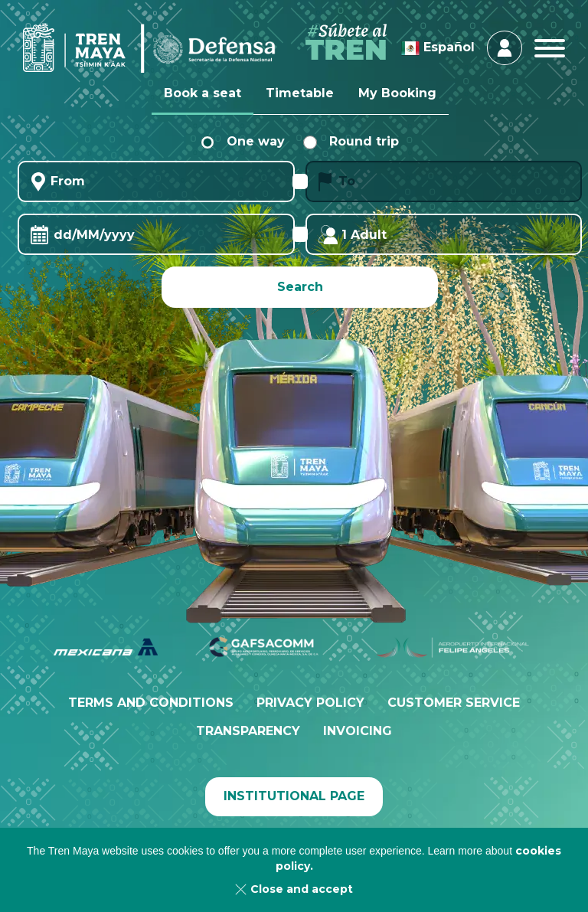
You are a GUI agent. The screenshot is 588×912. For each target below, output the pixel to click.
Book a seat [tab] (203, 93)
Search (300, 287)
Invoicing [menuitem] (358, 731)
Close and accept (302, 889)
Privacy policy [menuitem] (310, 703)
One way (243, 141)
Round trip (351, 141)
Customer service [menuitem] (454, 703)
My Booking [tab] (397, 93)
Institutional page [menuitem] (294, 796)
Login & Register (505, 47)
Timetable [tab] (300, 93)
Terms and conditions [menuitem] (151, 703)
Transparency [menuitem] (248, 731)
